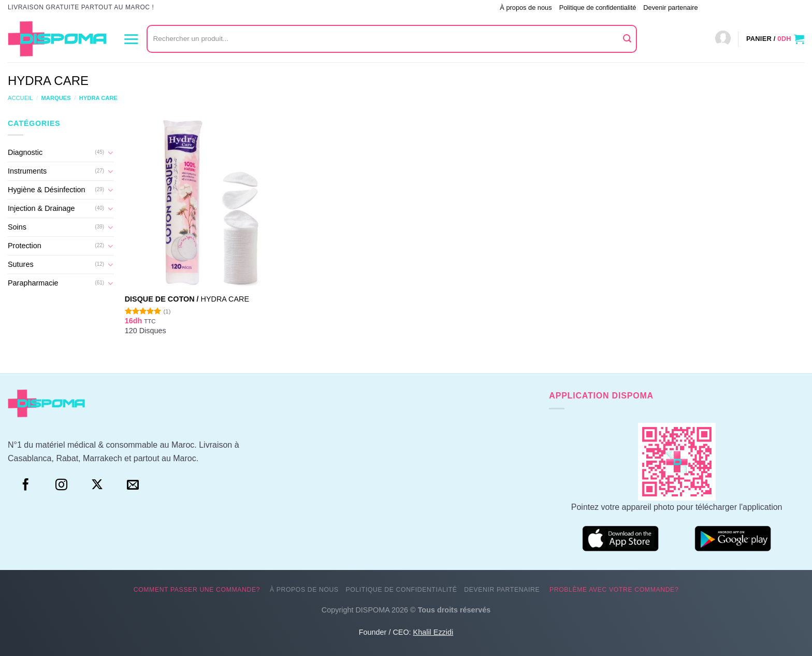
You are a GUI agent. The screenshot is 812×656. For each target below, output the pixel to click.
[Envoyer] (628, 39)
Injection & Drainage (41, 208)
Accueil (20, 98)
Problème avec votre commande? (755, 8)
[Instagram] (61, 485)
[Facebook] (26, 485)
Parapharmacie (33, 283)
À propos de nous (526, 8)
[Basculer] (110, 152)
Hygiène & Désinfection (47, 190)
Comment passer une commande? (442, 8)
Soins (17, 227)
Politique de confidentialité (598, 8)
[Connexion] (723, 39)
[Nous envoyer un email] (133, 485)
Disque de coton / (187, 299)
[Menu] (131, 39)
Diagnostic (25, 152)
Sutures (21, 264)
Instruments (27, 171)
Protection (25, 246)
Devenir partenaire (670, 8)
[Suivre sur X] (97, 485)
